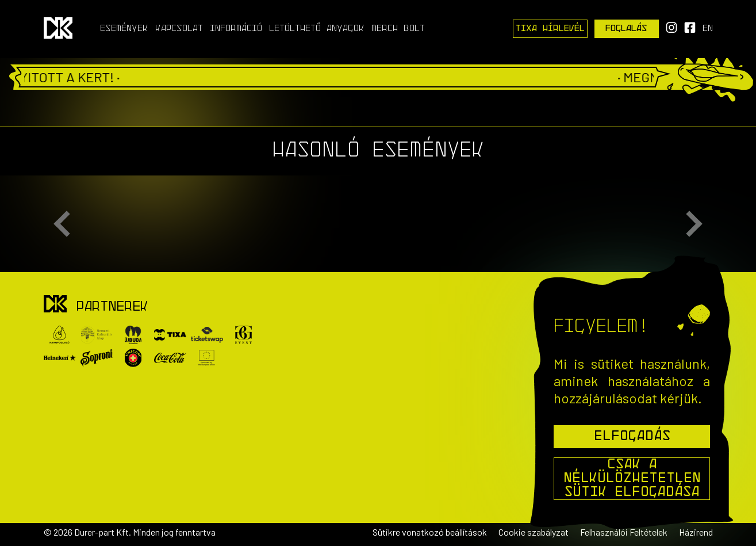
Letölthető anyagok (317, 29)
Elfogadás (632, 437)
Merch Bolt (398, 29)
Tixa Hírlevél (550, 29)
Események (124, 29)
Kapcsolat (179, 29)
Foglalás (626, 29)
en (708, 29)
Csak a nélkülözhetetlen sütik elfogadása (632, 479)
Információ (236, 29)
